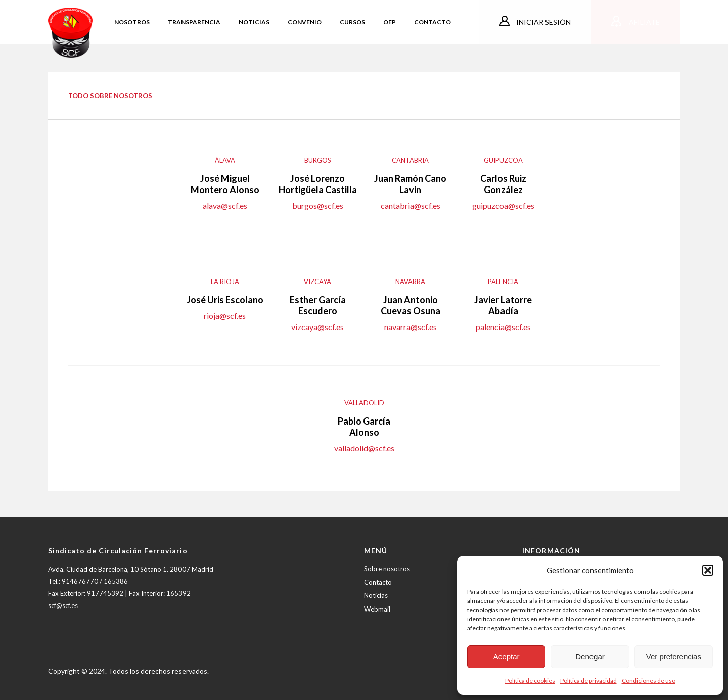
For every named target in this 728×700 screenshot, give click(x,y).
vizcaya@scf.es (317, 327)
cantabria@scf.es (411, 205)
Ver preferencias (674, 656)
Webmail (377, 609)
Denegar (590, 656)
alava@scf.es (225, 205)
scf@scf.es (63, 605)
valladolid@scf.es (364, 448)
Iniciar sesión (543, 22)
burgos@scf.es (318, 205)
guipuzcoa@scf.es (503, 205)
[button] (708, 570)
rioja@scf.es (225, 316)
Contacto (378, 582)
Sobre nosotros (387, 569)
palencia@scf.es (503, 327)
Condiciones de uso (649, 681)
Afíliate (644, 22)
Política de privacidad (588, 681)
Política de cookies (530, 681)
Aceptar (507, 656)
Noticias (376, 595)
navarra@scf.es (411, 327)
